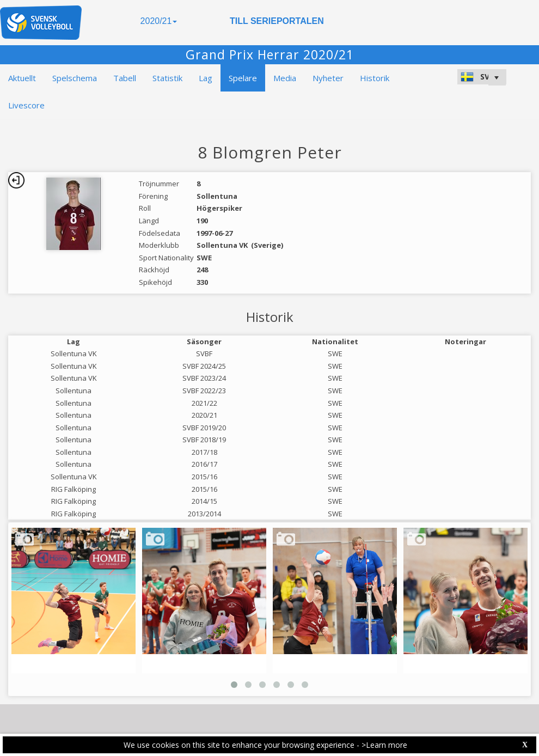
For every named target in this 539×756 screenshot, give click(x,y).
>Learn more (384, 745)
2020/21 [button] (159, 21)
